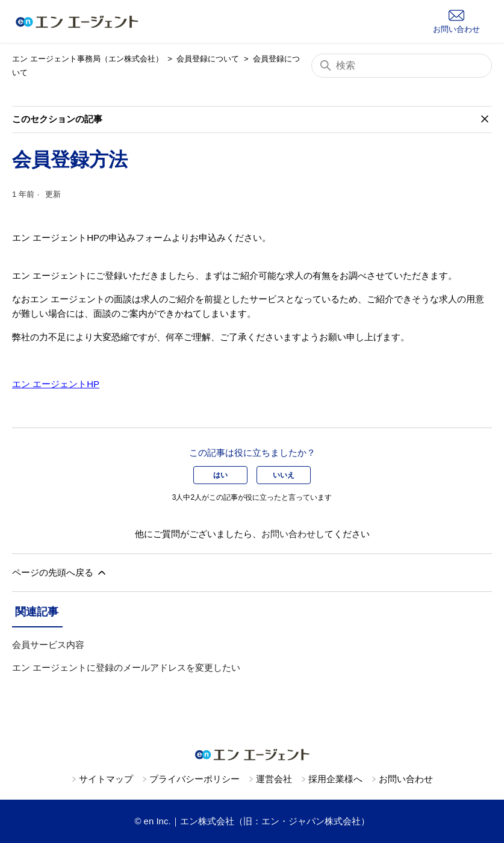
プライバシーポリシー (194, 779)
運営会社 (274, 779)
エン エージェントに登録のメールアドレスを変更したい (126, 667)
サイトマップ (106, 779)
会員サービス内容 (48, 645)
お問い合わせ (288, 534)
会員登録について (208, 59)
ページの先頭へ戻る (60, 573)
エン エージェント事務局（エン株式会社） (88, 59)
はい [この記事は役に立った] (220, 475)
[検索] (402, 66)
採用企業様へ (335, 779)
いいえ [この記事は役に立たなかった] (284, 475)
